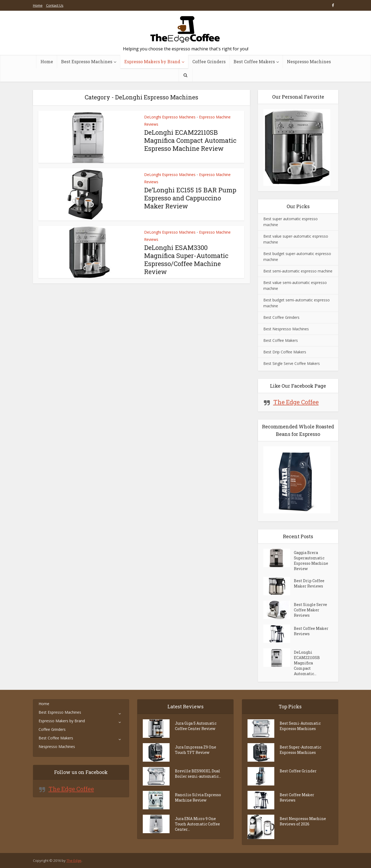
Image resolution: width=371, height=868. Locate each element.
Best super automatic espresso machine (291, 222)
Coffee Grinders (209, 61)
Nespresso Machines (309, 61)
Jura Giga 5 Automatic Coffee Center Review (196, 726)
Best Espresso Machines (87, 61)
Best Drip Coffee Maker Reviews (309, 583)
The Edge (74, 860)
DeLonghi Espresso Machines (170, 117)
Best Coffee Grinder (298, 771)
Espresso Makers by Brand (152, 61)
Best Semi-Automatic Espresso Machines (300, 726)
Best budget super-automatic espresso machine (297, 257)
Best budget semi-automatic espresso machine (297, 303)
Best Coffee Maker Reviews (311, 631)
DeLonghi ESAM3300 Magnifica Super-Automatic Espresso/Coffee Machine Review (186, 260)
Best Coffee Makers (254, 61)
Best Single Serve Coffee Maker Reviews (310, 610)
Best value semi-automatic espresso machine (295, 285)
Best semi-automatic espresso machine (298, 271)
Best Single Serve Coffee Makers (292, 363)
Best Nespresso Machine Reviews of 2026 (303, 821)
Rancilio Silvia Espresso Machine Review (198, 797)
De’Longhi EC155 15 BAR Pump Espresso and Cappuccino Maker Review (190, 198)
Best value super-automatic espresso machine (296, 239)
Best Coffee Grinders (281, 317)
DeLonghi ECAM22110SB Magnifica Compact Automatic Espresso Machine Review (190, 140)
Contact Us (55, 5)
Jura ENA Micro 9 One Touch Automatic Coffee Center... (197, 824)
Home (38, 5)
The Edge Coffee (296, 402)
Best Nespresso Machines (286, 329)
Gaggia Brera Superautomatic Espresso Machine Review (311, 561)
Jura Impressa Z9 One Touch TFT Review (196, 750)
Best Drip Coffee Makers (285, 352)
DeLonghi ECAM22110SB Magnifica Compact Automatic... (307, 663)
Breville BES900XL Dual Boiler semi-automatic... (198, 774)
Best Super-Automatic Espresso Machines (300, 750)
